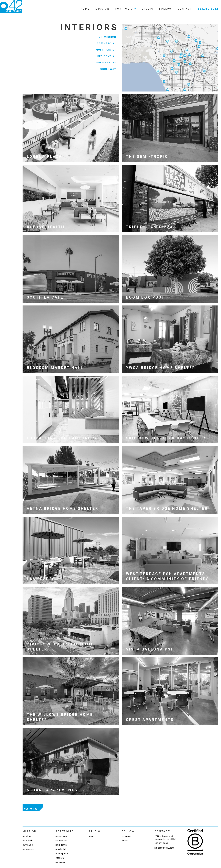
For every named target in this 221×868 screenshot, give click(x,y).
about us (27, 836)
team (91, 836)
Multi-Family (106, 50)
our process (28, 849)
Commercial (107, 43)
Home (85, 9)
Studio (148, 9)
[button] (125, 6)
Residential (107, 56)
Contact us (31, 809)
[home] (11, 6)
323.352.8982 (208, 9)
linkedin (125, 840)
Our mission (28, 840)
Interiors (60, 858)
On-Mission (107, 37)
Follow (166, 9)
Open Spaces (106, 63)
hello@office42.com (164, 848)
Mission (102, 9)
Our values (28, 845)
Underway (108, 69)
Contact (185, 9)
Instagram (126, 836)
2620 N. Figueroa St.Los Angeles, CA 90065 (165, 838)
